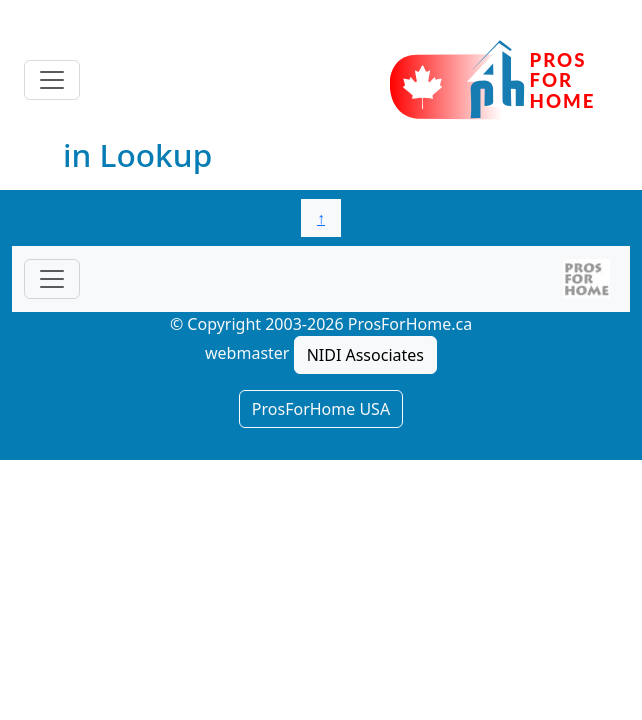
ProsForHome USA (321, 409)
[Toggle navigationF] (52, 279)
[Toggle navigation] (52, 80)
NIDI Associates (365, 355)
